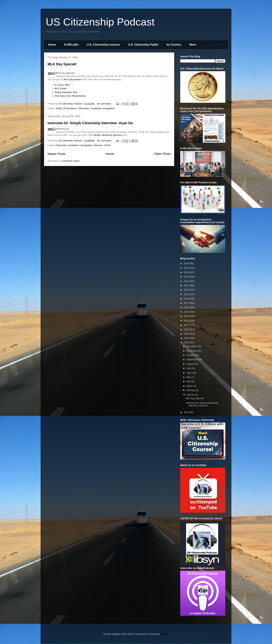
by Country (174, 45)
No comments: (105, 104)
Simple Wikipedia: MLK (66, 92)
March (190, 386)
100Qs (59, 108)
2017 (187, 303)
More (193, 45)
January (191, 395)
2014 (187, 316)
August (190, 364)
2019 (187, 294)
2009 (187, 338)
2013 (187, 321)
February (191, 390)
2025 (187, 268)
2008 (187, 342)
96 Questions (70, 108)
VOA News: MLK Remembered (70, 96)
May (189, 377)
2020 (187, 290)
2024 (187, 272)
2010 (187, 334)
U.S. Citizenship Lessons (103, 45)
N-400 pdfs (71, 45)
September (192, 359)
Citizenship (83, 108)
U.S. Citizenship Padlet (143, 45)
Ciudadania (96, 108)
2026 (187, 263)
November (192, 351)
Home (52, 45)
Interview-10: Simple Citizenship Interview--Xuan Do (90, 123)
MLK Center (60, 88)
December (192, 346)
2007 (187, 412)
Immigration (109, 108)
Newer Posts (56, 154)
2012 (187, 325)
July (189, 368)
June (189, 373)
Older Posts (162, 154)
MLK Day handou (73, 79)
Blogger (165, 634)
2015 (187, 312)
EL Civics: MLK (62, 85)
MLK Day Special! (62, 64)
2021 (187, 285)
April (189, 381)
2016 (187, 307)
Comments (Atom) (71, 161)
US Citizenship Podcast (100, 22)
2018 (187, 299)
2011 (187, 329)
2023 (187, 277)
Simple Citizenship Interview (108, 135)
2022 (187, 281)
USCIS (107, 145)
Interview (98, 145)
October (191, 355)
